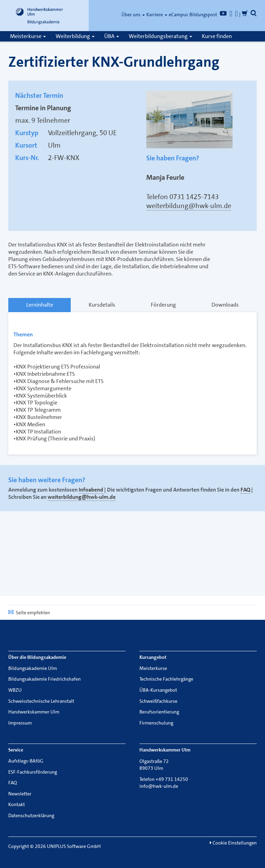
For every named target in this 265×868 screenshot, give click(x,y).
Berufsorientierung (159, 712)
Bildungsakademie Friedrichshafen (45, 679)
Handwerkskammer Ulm (34, 712)
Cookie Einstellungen (233, 843)
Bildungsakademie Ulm (33, 668)
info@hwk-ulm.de (159, 786)
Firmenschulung (156, 723)
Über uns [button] (133, 15)
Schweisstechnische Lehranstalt (41, 701)
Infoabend (91, 490)
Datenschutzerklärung (31, 815)
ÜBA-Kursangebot (158, 690)
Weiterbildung (75, 36)
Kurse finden (217, 36)
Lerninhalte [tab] (40, 305)
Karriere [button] (157, 15)
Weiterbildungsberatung (160, 36)
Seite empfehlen (29, 613)
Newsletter (20, 794)
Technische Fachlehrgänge (166, 679)
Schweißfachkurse (158, 701)
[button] (254, 15)
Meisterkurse (28, 36)
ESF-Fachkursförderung (33, 772)
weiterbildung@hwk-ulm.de (189, 206)
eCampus (178, 15)
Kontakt (17, 804)
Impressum (20, 723)
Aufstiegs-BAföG (26, 761)
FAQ (245, 490)
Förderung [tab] (163, 305)
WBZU (15, 690)
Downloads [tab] (225, 305)
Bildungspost (203, 15)
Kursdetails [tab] (102, 305)
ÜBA (112, 36)
